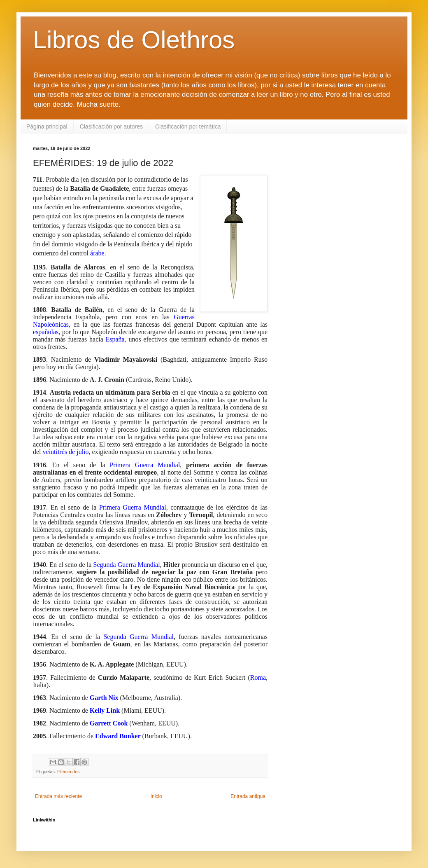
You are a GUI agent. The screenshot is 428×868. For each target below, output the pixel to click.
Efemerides (69, 772)
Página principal (47, 126)
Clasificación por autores (111, 126)
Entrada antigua (248, 796)
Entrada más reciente (58, 796)
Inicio (156, 796)
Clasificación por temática (188, 126)
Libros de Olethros (134, 40)
